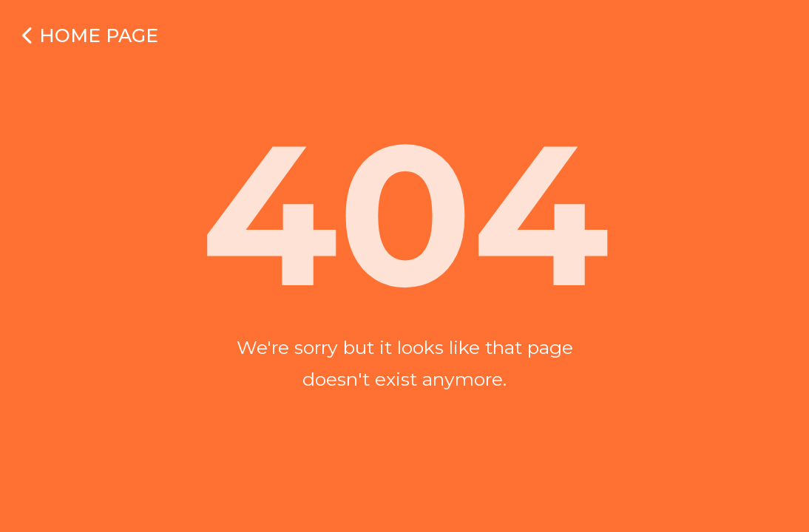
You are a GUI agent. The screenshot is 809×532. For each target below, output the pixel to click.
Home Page (90, 35)
